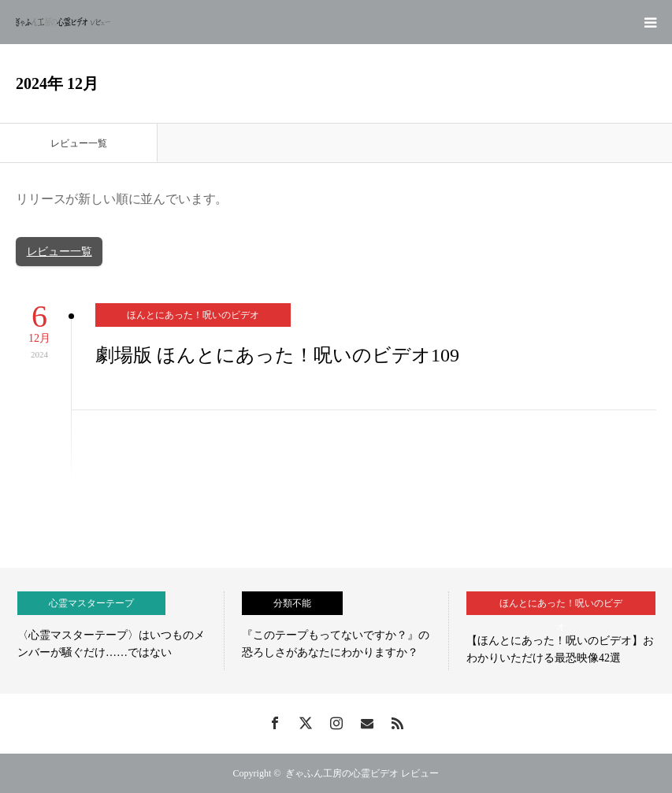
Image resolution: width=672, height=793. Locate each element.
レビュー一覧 (59, 252)
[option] (112, 631)
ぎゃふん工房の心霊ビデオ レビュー (362, 773)
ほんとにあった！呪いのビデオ (193, 315)
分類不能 (292, 603)
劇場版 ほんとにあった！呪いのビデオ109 (277, 355)
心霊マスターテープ (91, 603)
